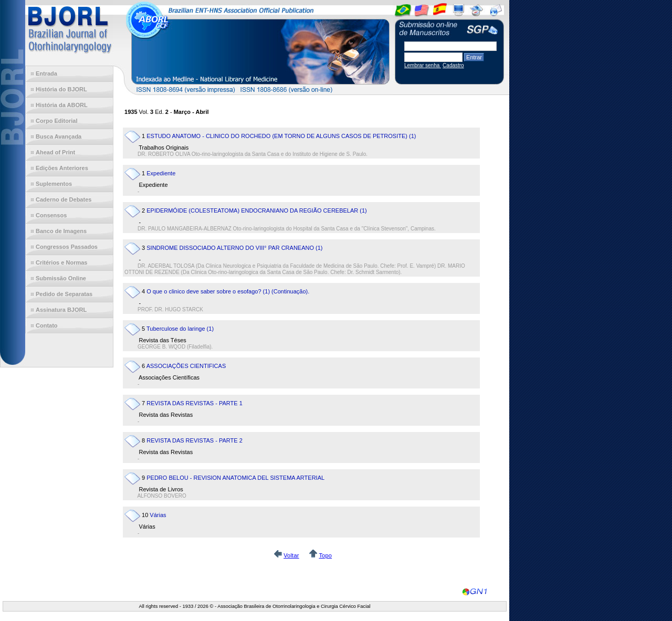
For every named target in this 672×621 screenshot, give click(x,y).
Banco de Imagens (61, 231)
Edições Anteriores (62, 168)
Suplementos (54, 184)
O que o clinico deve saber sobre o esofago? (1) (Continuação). (228, 291)
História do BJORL (61, 89)
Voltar (291, 555)
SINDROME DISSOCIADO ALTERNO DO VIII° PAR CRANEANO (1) (234, 248)
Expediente (161, 173)
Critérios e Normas (61, 262)
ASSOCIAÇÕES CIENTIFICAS (186, 366)
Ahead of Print (55, 152)
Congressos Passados (67, 247)
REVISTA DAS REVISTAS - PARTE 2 (195, 440)
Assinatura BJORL (61, 310)
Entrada (46, 73)
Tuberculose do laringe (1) (180, 329)
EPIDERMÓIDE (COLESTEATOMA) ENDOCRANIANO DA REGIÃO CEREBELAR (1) (257, 210)
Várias (158, 515)
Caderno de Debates (64, 199)
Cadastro (453, 65)
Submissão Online (61, 278)
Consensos (51, 215)
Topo (325, 555)
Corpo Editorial (56, 121)
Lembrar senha (423, 65)
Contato (47, 325)
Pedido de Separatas (64, 294)
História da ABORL (62, 105)
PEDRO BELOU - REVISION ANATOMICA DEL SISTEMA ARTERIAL (235, 478)
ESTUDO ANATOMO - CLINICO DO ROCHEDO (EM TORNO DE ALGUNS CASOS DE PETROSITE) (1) (281, 136)
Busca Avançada (59, 136)
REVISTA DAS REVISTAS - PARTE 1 (195, 403)
